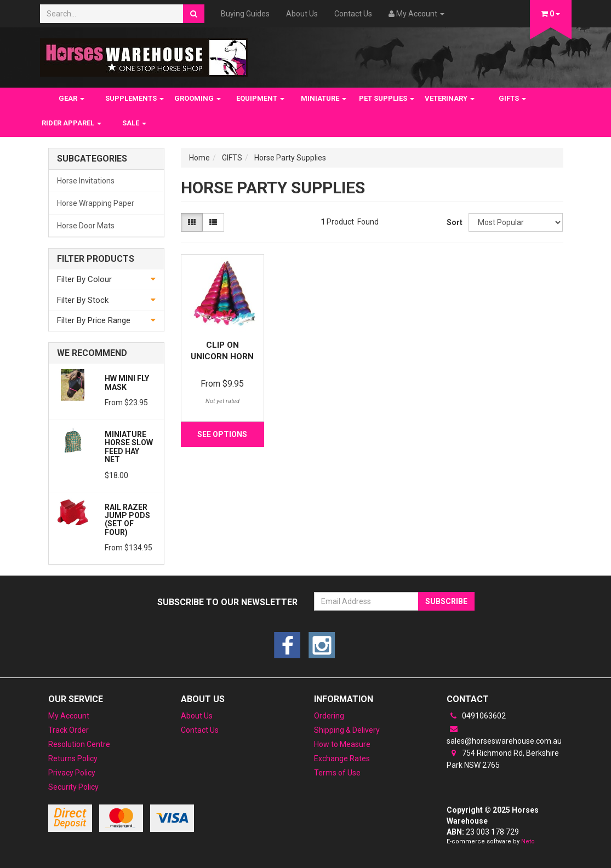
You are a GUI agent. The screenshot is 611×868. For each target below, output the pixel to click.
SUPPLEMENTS (135, 98)
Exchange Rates (342, 758)
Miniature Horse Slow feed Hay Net (129, 447)
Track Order (68, 730)
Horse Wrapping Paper (96, 203)
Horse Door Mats (86, 226)
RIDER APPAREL (72, 123)
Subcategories (92, 159)
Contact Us (353, 14)
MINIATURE (324, 98)
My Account (69, 716)
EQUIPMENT (260, 98)
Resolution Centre (79, 744)
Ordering (329, 716)
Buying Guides (245, 14)
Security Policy (73, 787)
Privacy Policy (72, 773)
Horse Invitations (86, 181)
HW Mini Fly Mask (127, 383)
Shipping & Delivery (347, 730)
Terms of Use (337, 773)
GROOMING (198, 98)
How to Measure (342, 744)
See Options (222, 434)
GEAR (72, 98)
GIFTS (512, 98)
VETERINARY (450, 98)
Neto (528, 841)
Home (199, 158)
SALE (134, 123)
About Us (302, 14)
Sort (453, 222)
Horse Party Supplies (290, 158)
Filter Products (96, 259)
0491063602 (476, 716)
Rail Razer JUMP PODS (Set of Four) (127, 520)
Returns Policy (73, 758)
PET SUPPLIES (387, 98)
